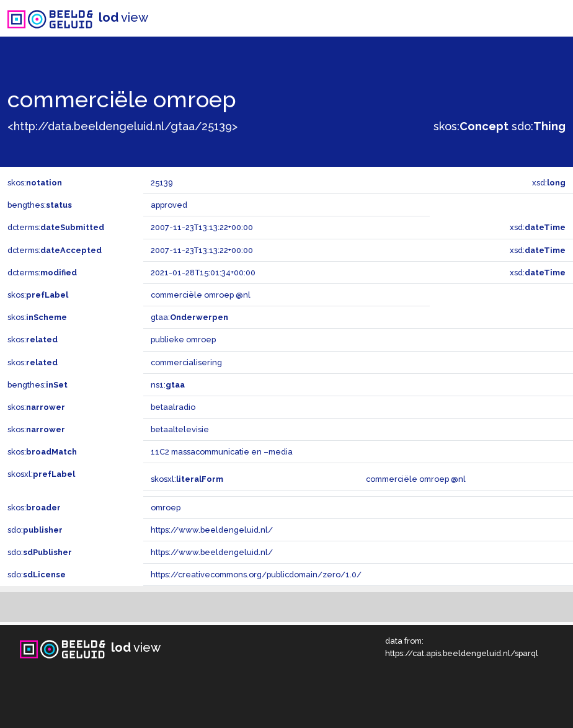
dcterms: (56, 227)
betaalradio (173, 407)
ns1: (168, 385)
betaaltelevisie (180, 429)
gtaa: (189, 317)
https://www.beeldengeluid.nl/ (212, 530)
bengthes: (40, 205)
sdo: (539, 126)
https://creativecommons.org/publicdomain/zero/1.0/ (256, 575)
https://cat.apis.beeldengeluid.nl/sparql (462, 653)
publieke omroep (183, 340)
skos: (471, 126)
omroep (166, 508)
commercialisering (186, 362)
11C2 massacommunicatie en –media (222, 452)
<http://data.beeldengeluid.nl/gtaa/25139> (122, 126)
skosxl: (41, 474)
